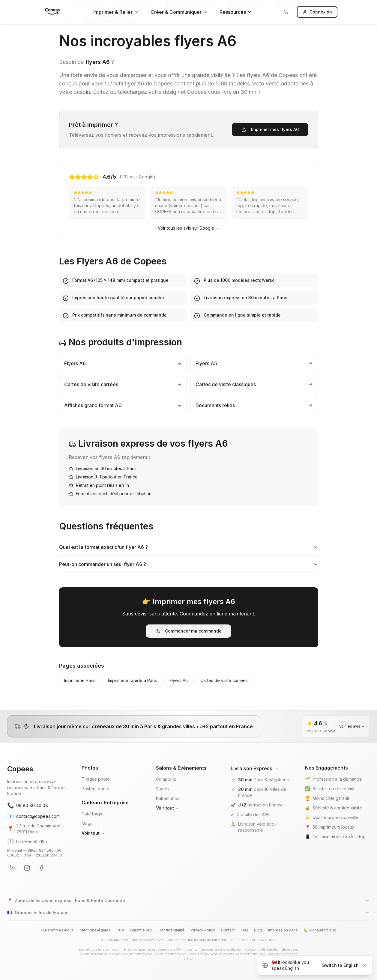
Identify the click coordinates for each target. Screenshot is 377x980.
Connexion (317, 12)
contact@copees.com (33, 823)
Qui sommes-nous (57, 930)
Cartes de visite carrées (224, 680)
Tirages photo (96, 788)
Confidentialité (171, 930)
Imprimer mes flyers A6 (270, 129)
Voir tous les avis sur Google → (189, 228)
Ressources (236, 12)
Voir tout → (93, 842)
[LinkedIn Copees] (13, 874)
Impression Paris (283, 930)
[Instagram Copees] (27, 874)
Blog (258, 930)
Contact (228, 930)
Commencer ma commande (188, 631)
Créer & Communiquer (179, 12)
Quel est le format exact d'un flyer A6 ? (189, 547)
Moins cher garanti (331, 804)
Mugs (87, 832)
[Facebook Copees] (41, 874)
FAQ (244, 930)
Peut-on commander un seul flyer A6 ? (189, 564)
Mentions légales (95, 930)
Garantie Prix (141, 930)
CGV (120, 930)
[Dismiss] (365, 965)
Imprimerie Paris (80, 680)
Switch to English (340, 965)
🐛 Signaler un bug (320, 930)
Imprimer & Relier (116, 12)
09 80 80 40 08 (28, 812)
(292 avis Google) (138, 177)
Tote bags (92, 823)
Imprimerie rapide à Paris (132, 680)
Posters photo (96, 798)
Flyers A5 (179, 680)
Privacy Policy (203, 930)
